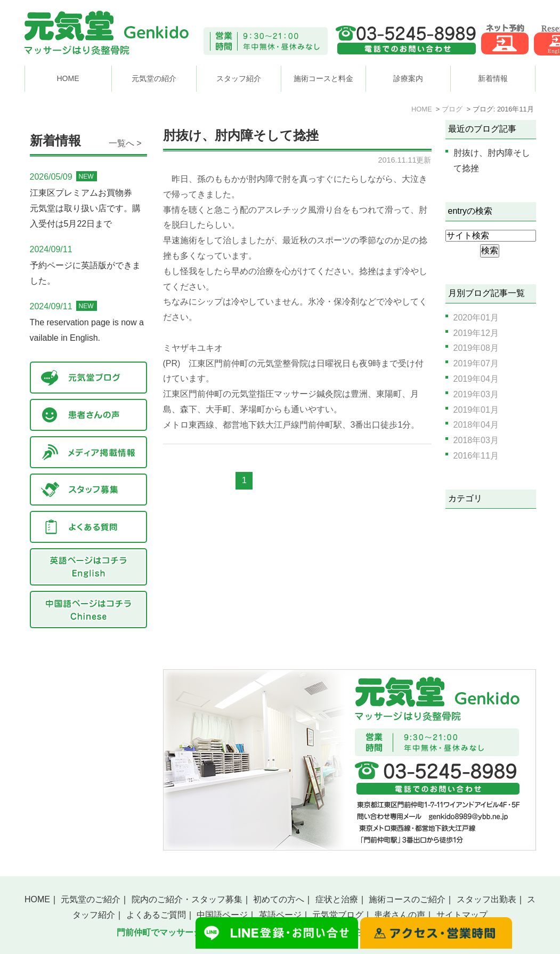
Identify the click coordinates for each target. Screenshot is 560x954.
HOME (68, 78)
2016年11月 (476, 456)
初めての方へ (279, 899)
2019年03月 (476, 394)
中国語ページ (222, 915)
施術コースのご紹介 (407, 899)
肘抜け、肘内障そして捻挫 (241, 135)
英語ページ (280, 915)
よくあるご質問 (156, 915)
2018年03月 (476, 440)
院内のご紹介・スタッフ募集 (187, 899)
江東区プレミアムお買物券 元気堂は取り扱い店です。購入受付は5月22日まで (85, 208)
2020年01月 (476, 318)
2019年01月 (476, 410)
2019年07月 (476, 363)
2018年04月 (476, 425)
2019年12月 (476, 333)
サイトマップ (462, 915)
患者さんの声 (400, 915)
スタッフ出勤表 (486, 899)
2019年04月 (476, 379)
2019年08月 (476, 348)
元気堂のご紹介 (91, 899)
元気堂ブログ (338, 915)
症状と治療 (337, 899)
